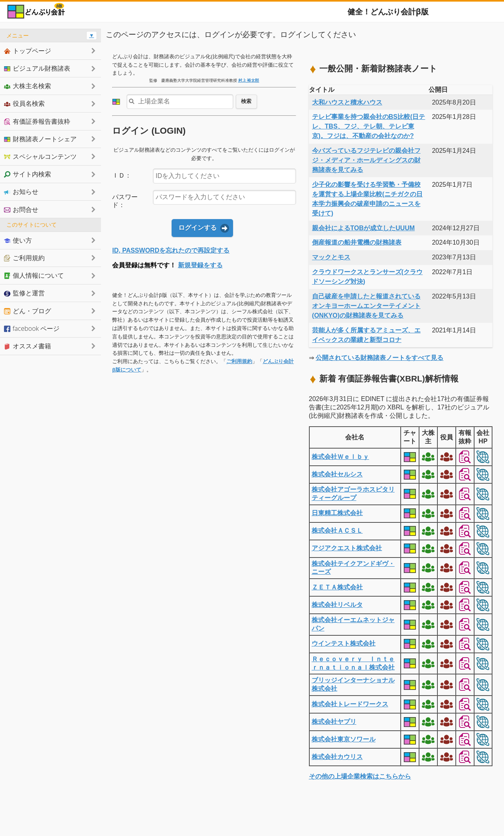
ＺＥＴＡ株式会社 (337, 587)
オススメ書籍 (28, 346)
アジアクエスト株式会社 (347, 548)
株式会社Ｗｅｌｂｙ (340, 457)
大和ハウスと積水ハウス (347, 102)
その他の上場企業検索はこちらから (360, 776)
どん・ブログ (28, 311)
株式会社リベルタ (337, 605)
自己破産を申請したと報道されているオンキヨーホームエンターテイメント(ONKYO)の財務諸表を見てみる (366, 306)
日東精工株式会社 (337, 513)
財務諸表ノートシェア (40, 139)
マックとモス (331, 257)
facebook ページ (32, 328)
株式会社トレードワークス (350, 704)
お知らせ (21, 192)
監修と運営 (24, 293)
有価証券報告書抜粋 (37, 121)
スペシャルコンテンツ (40, 156)
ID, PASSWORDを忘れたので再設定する (171, 250)
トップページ (28, 51)
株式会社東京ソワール (344, 739)
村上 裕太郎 (249, 80)
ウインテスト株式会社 (344, 643)
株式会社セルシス (337, 474)
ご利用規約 (239, 361)
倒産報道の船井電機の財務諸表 (357, 242)
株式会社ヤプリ (334, 722)
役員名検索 (24, 103)
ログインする (198, 228)
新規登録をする (200, 265)
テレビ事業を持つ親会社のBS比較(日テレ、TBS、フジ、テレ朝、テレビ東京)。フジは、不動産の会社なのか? (369, 126)
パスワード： (125, 201)
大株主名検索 (28, 86)
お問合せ (21, 209)
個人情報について (34, 275)
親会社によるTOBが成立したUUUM (363, 228)
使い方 (18, 240)
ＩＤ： (122, 175)
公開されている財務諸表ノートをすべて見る (379, 358)
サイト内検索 (28, 174)
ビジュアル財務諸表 (37, 68)
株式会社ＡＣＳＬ (337, 531)
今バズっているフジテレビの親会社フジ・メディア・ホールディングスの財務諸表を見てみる (366, 160)
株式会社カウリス (337, 757)
